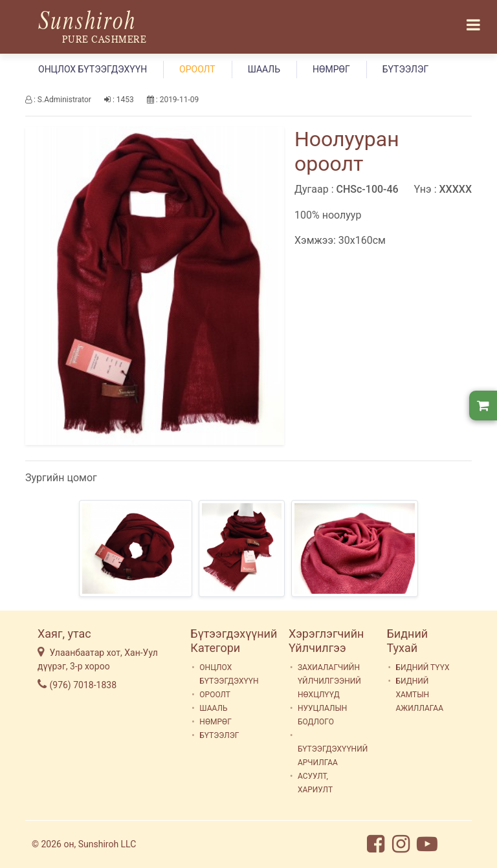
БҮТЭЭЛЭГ (405, 69)
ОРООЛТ (197, 69)
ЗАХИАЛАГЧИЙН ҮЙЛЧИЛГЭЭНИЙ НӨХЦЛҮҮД (329, 681)
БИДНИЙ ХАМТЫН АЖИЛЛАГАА (419, 695)
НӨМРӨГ (331, 69)
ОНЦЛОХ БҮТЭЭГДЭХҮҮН (93, 69)
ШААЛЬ (264, 69)
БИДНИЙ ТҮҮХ (422, 667)
